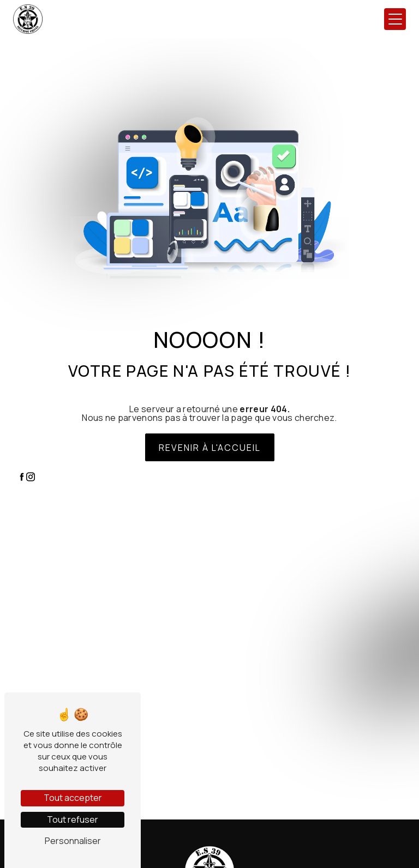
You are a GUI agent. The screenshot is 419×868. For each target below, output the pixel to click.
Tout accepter (73, 798)
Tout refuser (73, 819)
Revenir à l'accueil (210, 448)
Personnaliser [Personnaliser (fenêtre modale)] (73, 841)
